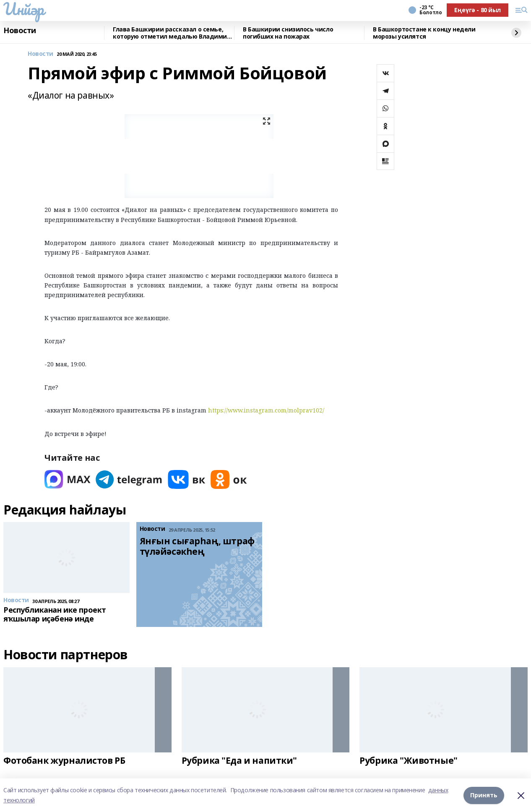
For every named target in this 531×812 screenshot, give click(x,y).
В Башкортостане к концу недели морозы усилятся (424, 33)
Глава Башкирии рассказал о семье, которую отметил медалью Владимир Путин (172, 33)
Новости (20, 31)
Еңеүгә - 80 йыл (478, 10)
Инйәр (24, 9)
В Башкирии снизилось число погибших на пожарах (288, 33)
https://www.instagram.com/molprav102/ (266, 410)
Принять (484, 795)
